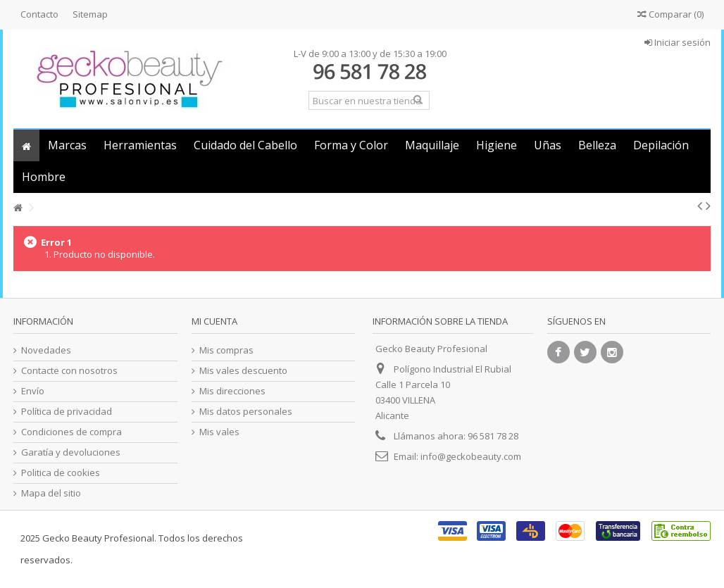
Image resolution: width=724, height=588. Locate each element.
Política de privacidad (67, 412)
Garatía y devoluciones (71, 452)
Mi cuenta (214, 321)
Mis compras (226, 350)
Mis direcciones (232, 391)
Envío (33, 391)
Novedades (46, 350)
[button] (67, 145)
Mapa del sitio (51, 493)
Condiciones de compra (71, 432)
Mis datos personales (246, 412)
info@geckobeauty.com (471, 456)
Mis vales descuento (243, 371)
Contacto (39, 14)
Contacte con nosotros (69, 371)
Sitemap (90, 14)
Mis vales (219, 432)
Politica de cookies (61, 473)
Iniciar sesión (678, 42)
